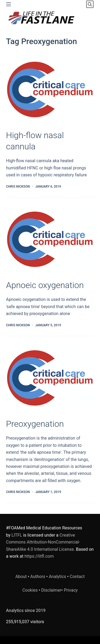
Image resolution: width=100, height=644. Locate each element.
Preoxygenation (35, 424)
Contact (77, 577)
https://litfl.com (39, 556)
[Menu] (9, 4)
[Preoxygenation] (50, 377)
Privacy (71, 590)
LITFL (17, 535)
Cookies (31, 590)
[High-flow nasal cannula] (50, 89)
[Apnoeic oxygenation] (50, 239)
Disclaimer (51, 590)
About (21, 577)
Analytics (57, 577)
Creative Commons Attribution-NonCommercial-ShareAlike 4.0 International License (43, 542)
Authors (38, 577)
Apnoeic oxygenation (45, 285)
